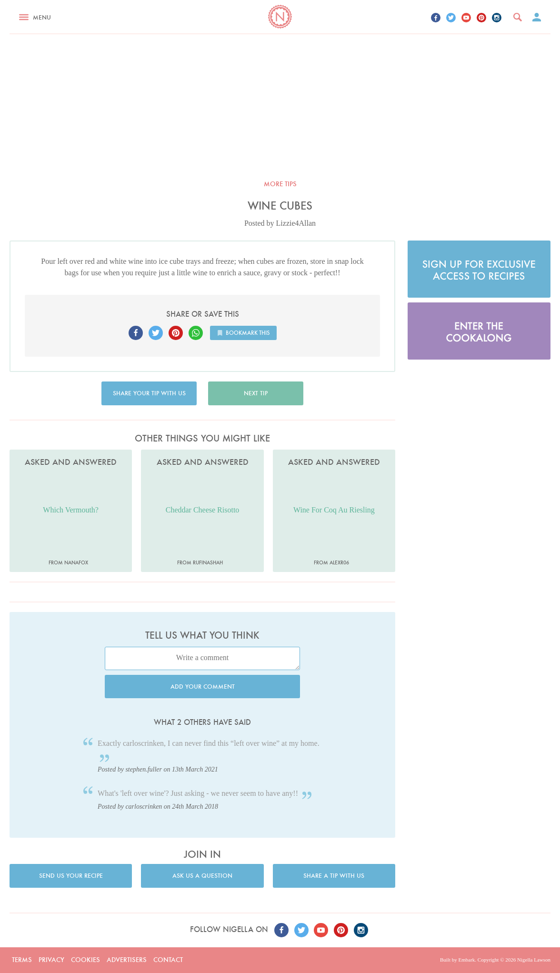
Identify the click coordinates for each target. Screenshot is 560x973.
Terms (22, 960)
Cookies (85, 960)
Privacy (51, 960)
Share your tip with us (149, 393)
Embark (466, 960)
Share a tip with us (334, 876)
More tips (280, 184)
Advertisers (127, 960)
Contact (168, 960)
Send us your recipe (71, 876)
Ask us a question (202, 876)
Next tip (256, 393)
